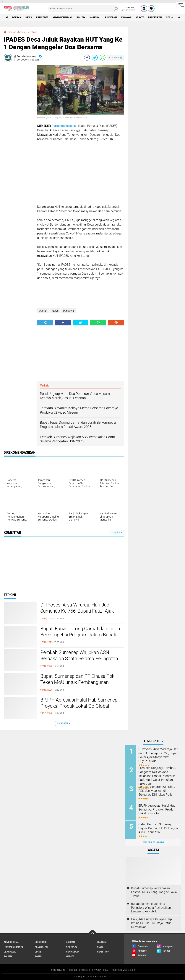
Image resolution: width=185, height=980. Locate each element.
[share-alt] (45, 323)
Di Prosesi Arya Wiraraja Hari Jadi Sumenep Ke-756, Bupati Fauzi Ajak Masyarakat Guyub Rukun (77, 611)
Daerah (17, 17)
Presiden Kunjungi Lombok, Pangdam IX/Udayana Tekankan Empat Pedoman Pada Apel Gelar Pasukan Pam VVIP (156, 775)
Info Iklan (85, 970)
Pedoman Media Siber (123, 970)
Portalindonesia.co (64, 126)
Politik (81, 17)
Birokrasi (111, 17)
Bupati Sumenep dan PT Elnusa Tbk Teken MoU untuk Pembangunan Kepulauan (77, 682)
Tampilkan (117, 533)
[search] (84, 9)
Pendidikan (155, 17)
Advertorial (11, 942)
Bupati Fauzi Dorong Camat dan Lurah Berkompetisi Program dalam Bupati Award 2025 (80, 635)
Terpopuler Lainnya (153, 842)
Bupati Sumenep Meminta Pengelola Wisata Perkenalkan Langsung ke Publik (151, 908)
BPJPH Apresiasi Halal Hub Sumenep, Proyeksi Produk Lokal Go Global (79, 703)
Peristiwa (42, 17)
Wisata (140, 17)
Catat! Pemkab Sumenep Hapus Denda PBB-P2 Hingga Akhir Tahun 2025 (158, 828)
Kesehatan (41, 947)
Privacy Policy (100, 970)
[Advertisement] (19, 121)
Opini (38, 951)
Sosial (170, 17)
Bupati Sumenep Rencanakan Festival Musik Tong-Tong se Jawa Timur (154, 892)
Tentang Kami (57, 970)
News (29, 17)
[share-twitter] (95, 58)
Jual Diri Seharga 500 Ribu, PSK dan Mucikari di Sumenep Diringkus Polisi (158, 790)
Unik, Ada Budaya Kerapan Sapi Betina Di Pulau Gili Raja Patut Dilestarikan (152, 923)
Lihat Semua (64, 723)
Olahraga (10, 951)
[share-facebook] (87, 58)
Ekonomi (127, 17)
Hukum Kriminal (63, 17)
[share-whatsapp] (103, 58)
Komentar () (116, 57)
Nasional (95, 17)
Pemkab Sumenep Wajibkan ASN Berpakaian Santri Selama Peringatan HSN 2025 (79, 659)
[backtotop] (92, 934)
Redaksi (72, 970)
